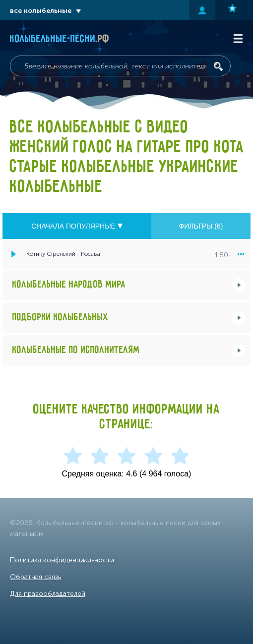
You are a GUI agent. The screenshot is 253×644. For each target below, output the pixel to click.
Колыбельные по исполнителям (76, 350)
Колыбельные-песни (60, 39)
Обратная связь (35, 577)
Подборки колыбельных (61, 318)
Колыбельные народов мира (69, 285)
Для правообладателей (48, 594)
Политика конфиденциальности (62, 560)
